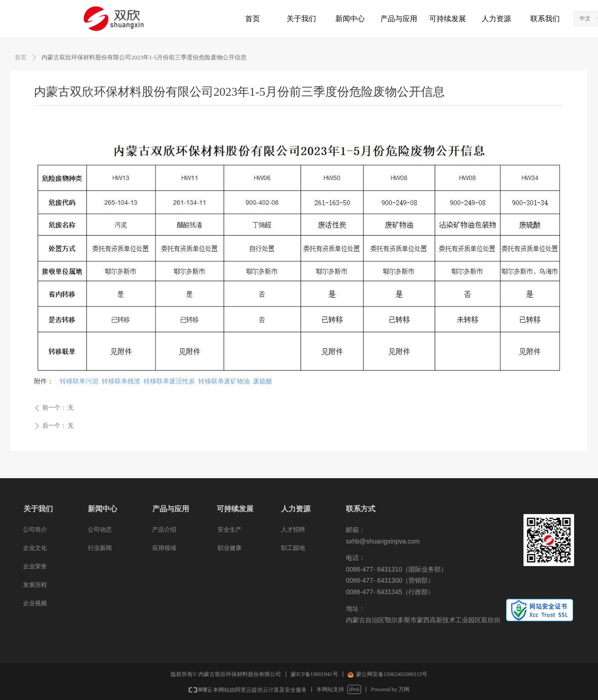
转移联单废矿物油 (224, 381)
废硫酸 (263, 381)
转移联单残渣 (121, 381)
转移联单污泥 (79, 381)
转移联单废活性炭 (169, 381)
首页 (21, 57)
